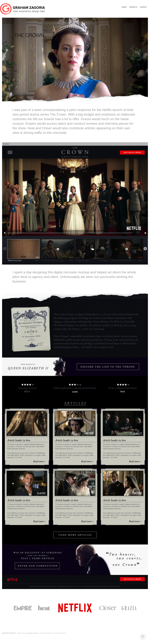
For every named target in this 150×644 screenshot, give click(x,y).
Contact (143, 7)
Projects (133, 7)
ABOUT (124, 7)
